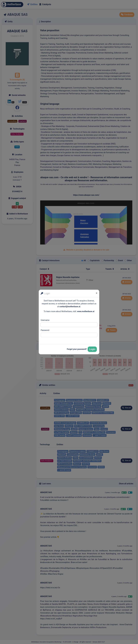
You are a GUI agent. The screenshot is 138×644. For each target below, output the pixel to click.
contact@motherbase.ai (70, 307)
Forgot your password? (77, 349)
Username (45, 320)
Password (45, 330)
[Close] (97, 293)
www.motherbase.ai (86, 311)
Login (92, 349)
